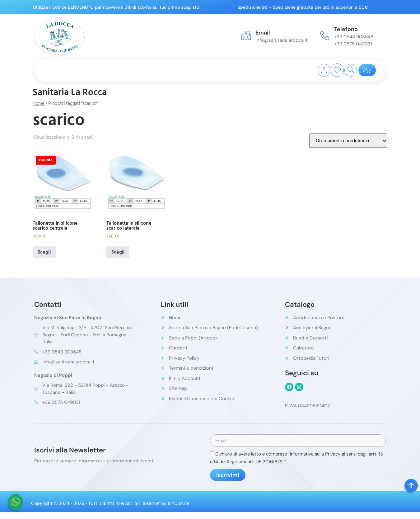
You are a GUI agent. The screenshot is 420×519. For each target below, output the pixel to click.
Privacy (333, 455)
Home (39, 103)
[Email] (246, 35)
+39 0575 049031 (353, 44)
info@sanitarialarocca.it (282, 40)
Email (263, 33)
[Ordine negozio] (348, 141)
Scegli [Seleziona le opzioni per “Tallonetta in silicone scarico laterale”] (118, 252)
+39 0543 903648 (354, 37)
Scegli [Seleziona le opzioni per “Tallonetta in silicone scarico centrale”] (44, 252)
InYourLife (179, 504)
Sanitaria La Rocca (70, 92)
